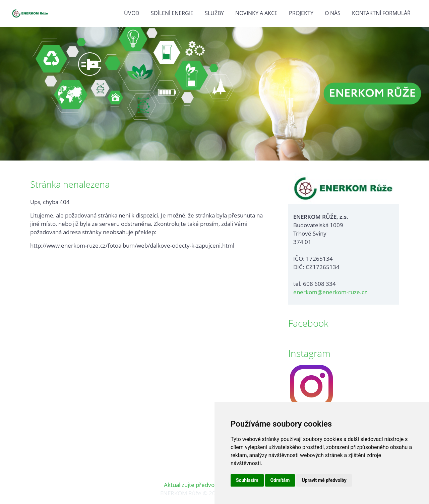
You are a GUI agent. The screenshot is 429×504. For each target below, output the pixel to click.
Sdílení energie (172, 13)
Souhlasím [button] (247, 480)
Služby (214, 13)
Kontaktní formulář (381, 13)
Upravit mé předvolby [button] (324, 480)
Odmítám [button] (280, 480)
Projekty (301, 13)
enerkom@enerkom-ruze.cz (330, 292)
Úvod (132, 13)
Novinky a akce (256, 13)
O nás (333, 13)
